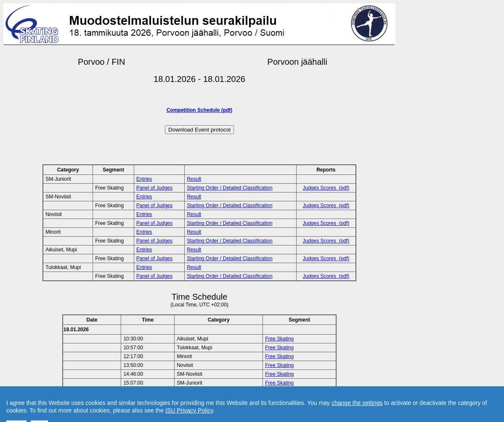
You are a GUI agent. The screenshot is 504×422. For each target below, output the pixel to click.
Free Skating (279, 339)
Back (128, 402)
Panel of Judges (154, 188)
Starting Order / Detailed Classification (229, 188)
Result (194, 179)
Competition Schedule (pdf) (200, 110)
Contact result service (229, 402)
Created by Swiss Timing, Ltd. (294, 402)
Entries (144, 179)
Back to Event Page (93, 402)
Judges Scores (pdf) (326, 188)
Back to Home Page (163, 402)
